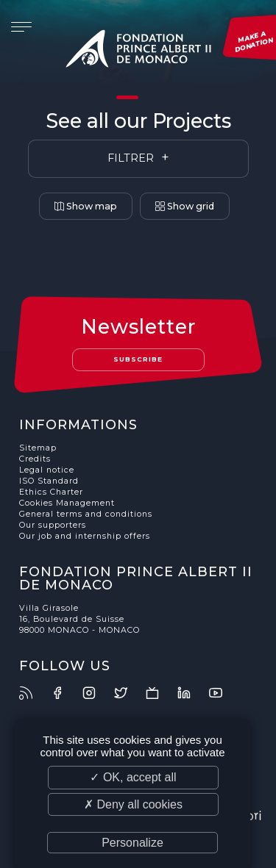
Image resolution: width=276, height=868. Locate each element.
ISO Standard (49, 481)
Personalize (132, 843)
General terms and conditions (86, 514)
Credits (35, 459)
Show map (86, 206)
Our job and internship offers (85, 536)
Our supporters (53, 525)
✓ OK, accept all (133, 777)
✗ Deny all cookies (133, 804)
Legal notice (47, 470)
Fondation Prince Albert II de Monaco (138, 51)
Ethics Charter (51, 492)
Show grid (185, 206)
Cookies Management (67, 503)
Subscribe (138, 359)
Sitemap (38, 448)
